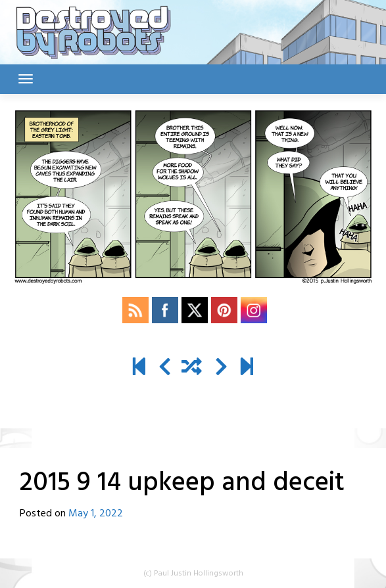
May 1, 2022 (96, 514)
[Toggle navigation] (26, 79)
